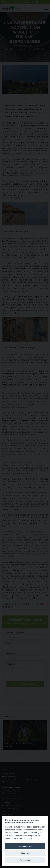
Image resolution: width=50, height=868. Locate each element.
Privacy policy (26, 838)
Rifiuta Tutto (25, 853)
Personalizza (25, 860)
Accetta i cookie (25, 846)
